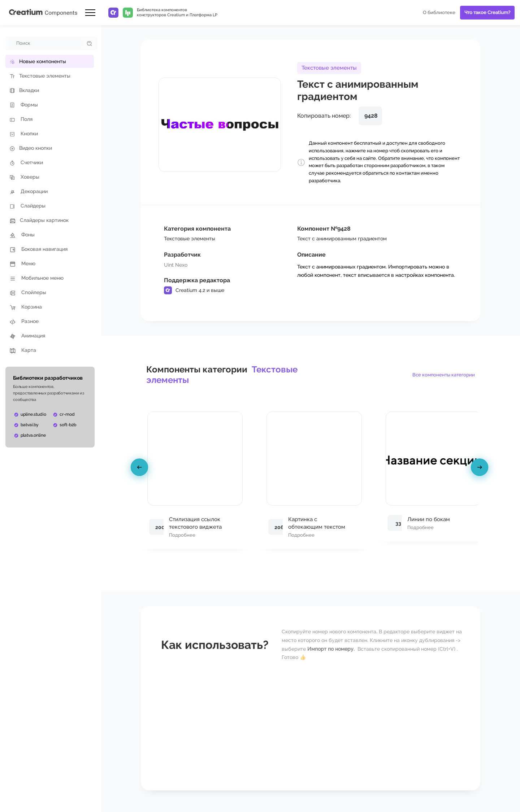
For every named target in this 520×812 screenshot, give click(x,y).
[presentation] (140, 469)
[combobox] (44, 43)
